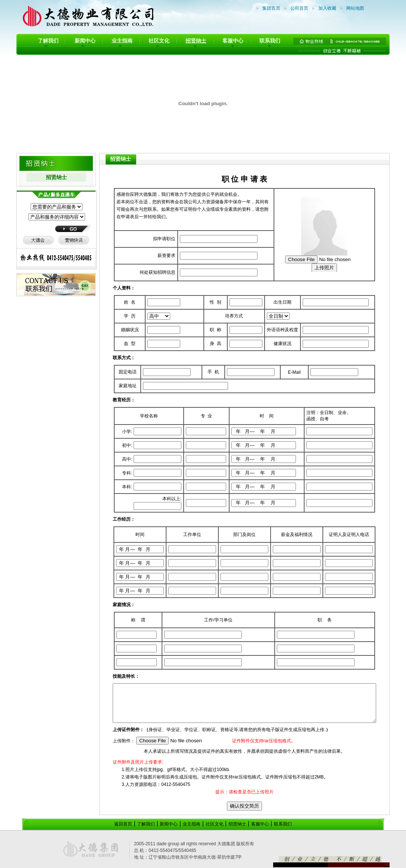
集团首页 (271, 8)
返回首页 (123, 824)
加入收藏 (327, 8)
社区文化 (159, 41)
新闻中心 (85, 41)
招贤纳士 (196, 41)
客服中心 (233, 41)
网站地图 (355, 8)
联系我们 (270, 41)
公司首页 (299, 8)
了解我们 (48, 41)
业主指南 (122, 41)
